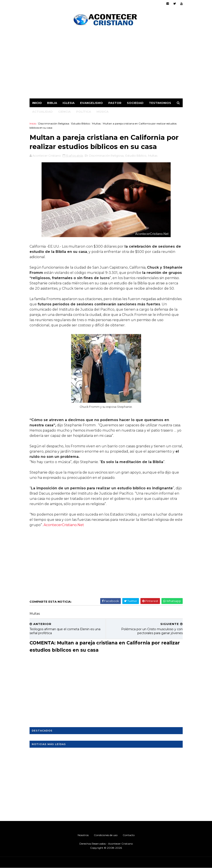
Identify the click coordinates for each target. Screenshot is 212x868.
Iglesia (69, 103)
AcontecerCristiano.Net (64, 525)
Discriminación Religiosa (54, 123)
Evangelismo (91, 103)
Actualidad (42, 112)
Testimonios (160, 103)
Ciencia (64, 112)
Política (84, 112)
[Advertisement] (106, 63)
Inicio (37, 103)
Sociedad (135, 103)
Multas (96, 123)
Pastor (115, 103)
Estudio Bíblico (81, 123)
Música (102, 112)
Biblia (52, 103)
